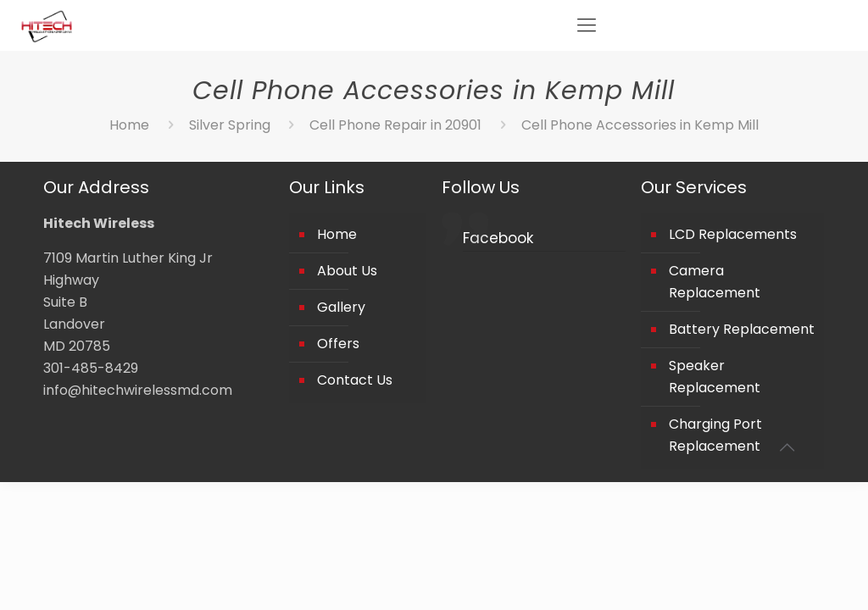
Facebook (498, 238)
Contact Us (355, 380)
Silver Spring (230, 125)
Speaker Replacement (715, 377)
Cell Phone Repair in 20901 (395, 125)
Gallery (341, 307)
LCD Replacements (733, 234)
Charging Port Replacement (715, 435)
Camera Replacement (715, 282)
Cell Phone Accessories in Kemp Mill (640, 125)
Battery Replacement (742, 329)
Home (129, 125)
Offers (338, 344)
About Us (347, 271)
